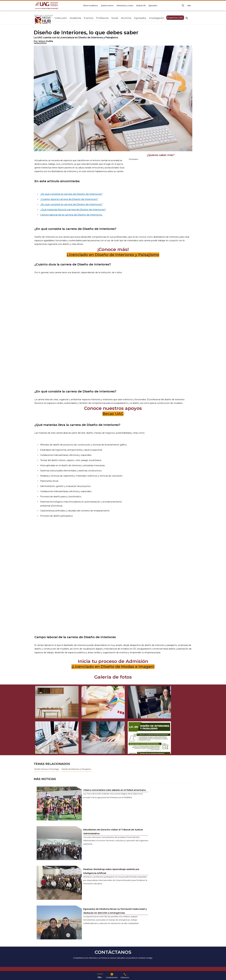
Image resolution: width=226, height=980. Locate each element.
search (187, 18)
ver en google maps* (83, 940)
